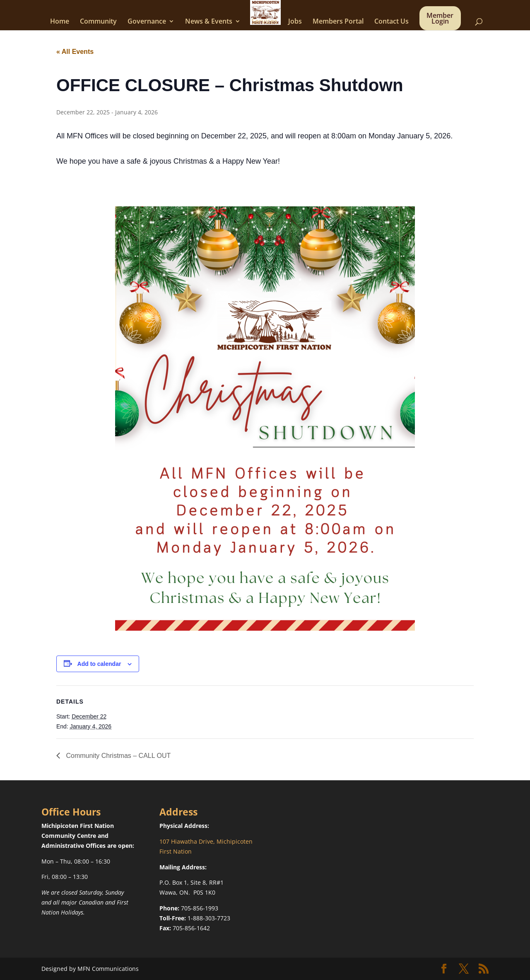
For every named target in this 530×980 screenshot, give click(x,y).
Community (98, 22)
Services (264, 22)
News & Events (209, 22)
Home (60, 22)
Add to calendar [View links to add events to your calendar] (99, 664)
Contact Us (391, 22)
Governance (147, 22)
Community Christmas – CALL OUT (117, 756)
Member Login (440, 19)
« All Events (75, 52)
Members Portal (338, 22)
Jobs (295, 22)
